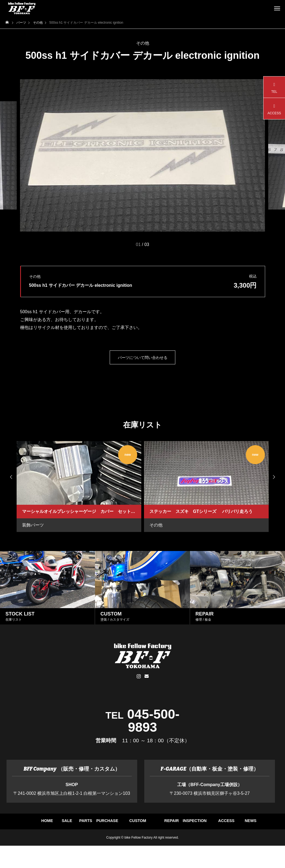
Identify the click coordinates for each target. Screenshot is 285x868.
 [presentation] (277, 477)
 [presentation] (8, 477)
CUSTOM (238, 824)
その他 (143, 43)
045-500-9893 (153, 721)
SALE (95, 824)
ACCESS (166, 843)
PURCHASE (191, 824)
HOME (47, 824)
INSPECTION (119, 843)
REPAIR (71, 843)
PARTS (142, 824)
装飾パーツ (33, 525)
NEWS (214, 843)
